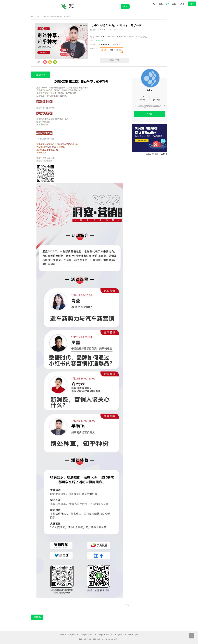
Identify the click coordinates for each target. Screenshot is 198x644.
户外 (82, 635)
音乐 (116, 635)
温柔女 (93, 30)
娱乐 (104, 635)
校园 (125, 635)
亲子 (86, 635)
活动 (167, 4)
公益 (95, 635)
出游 (138, 635)
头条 (154, 4)
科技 (108, 635)
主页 (174, 4)
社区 (161, 4)
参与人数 (157, 98)
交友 (91, 635)
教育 (78, 635)
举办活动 (143, 98)
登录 (192, 4)
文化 (69, 635)
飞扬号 (181, 4)
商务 (112, 635)
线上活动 (99, 41)
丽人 (133, 635)
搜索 (125, 6)
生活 (99, 635)
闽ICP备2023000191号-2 (110, 639)
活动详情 (41, 75)
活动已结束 (114, 60)
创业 (38, 16)
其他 (129, 635)
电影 (121, 635)
